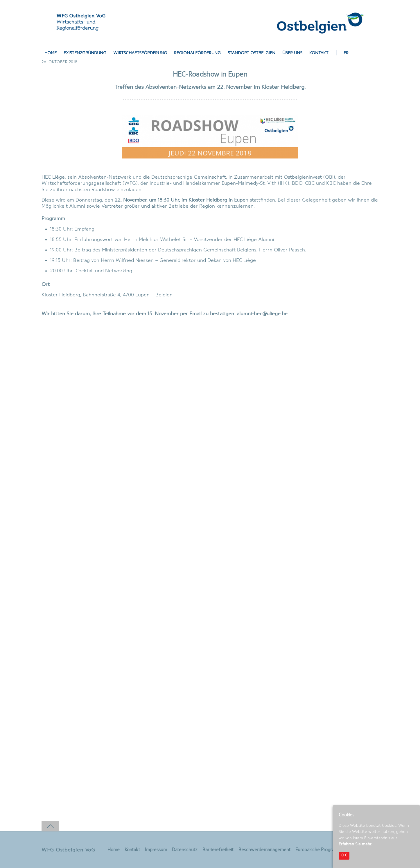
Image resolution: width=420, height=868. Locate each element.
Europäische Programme (320, 850)
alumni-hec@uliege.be (262, 314)
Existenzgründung (85, 53)
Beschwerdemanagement (264, 850)
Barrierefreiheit (218, 850)
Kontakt (319, 53)
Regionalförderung (197, 53)
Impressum (156, 850)
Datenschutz (185, 850)
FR (346, 53)
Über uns (292, 53)
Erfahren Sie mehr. (355, 844)
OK (344, 856)
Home (51, 53)
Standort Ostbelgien (252, 53)
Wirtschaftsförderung (140, 53)
